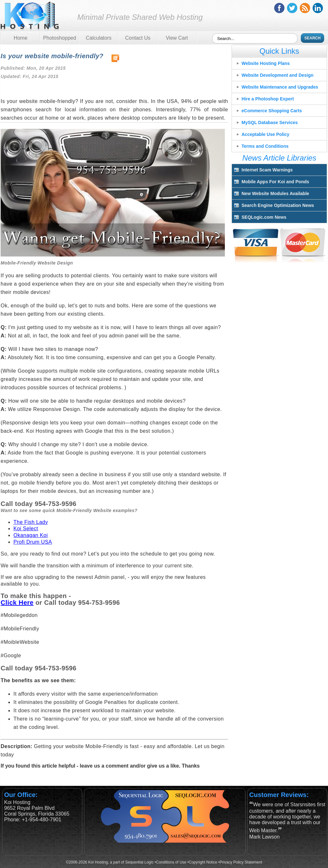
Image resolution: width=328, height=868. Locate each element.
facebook (279, 8)
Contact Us (138, 38)
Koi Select (26, 529)
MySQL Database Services (270, 122)
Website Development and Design (278, 75)
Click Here (17, 603)
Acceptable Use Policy (265, 134)
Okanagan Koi (31, 535)
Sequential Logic (139, 862)
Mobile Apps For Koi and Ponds (275, 182)
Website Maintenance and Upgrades (280, 87)
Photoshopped (59, 38)
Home (21, 38)
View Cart (177, 38)
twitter (292, 8)
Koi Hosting (30, 17)
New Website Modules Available (275, 193)
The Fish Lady (31, 522)
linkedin (318, 8)
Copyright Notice (203, 862)
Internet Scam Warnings (267, 170)
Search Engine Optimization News (278, 205)
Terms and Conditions (265, 146)
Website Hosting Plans (266, 63)
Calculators (99, 38)
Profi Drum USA (33, 542)
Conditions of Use (171, 862)
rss (305, 8)
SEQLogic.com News (264, 217)
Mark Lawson (264, 837)
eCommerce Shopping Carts (272, 111)
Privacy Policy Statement (241, 862)
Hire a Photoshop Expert (268, 99)
